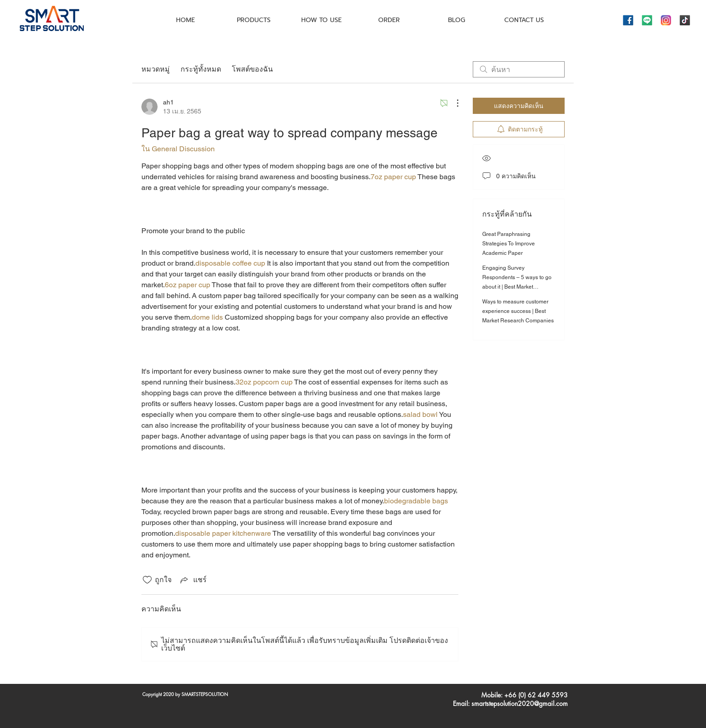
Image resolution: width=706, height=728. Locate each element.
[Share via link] (193, 580)
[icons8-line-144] (647, 20)
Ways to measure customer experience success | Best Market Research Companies (518, 311)
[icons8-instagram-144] (666, 20)
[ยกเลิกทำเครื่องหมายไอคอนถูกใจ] (147, 580)
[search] (519, 69)
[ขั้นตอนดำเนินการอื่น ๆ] (453, 103)
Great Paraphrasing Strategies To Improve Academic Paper (509, 244)
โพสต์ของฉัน (252, 69)
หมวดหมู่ (156, 69)
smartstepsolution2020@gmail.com (520, 703)
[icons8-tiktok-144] (685, 20)
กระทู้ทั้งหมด (201, 69)
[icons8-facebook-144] (628, 20)
